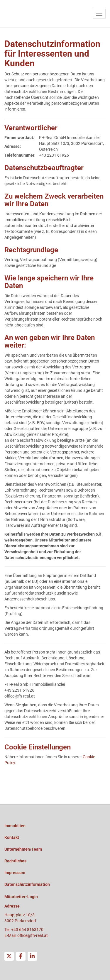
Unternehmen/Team (23, 849)
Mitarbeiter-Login (21, 897)
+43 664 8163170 (27, 930)
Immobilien (15, 826)
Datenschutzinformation (27, 884)
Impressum (15, 873)
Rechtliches (15, 861)
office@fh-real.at (33, 935)
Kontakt (12, 837)
